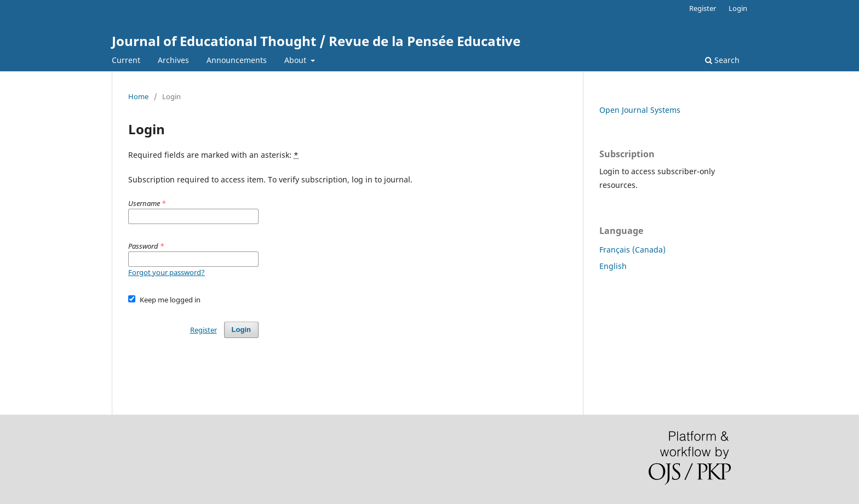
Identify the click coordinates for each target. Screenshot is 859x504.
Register (703, 8)
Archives (173, 60)
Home (138, 96)
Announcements (237, 60)
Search (722, 60)
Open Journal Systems (640, 110)
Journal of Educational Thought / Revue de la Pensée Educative (316, 41)
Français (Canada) (632, 250)
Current (126, 60)
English (613, 266)
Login (738, 8)
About (296, 60)
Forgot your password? (167, 272)
